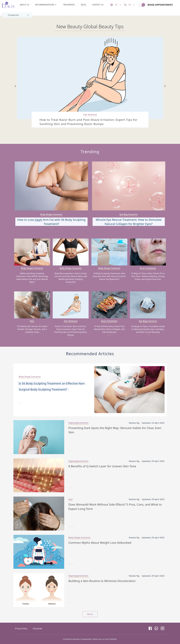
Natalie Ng (134, 423)
